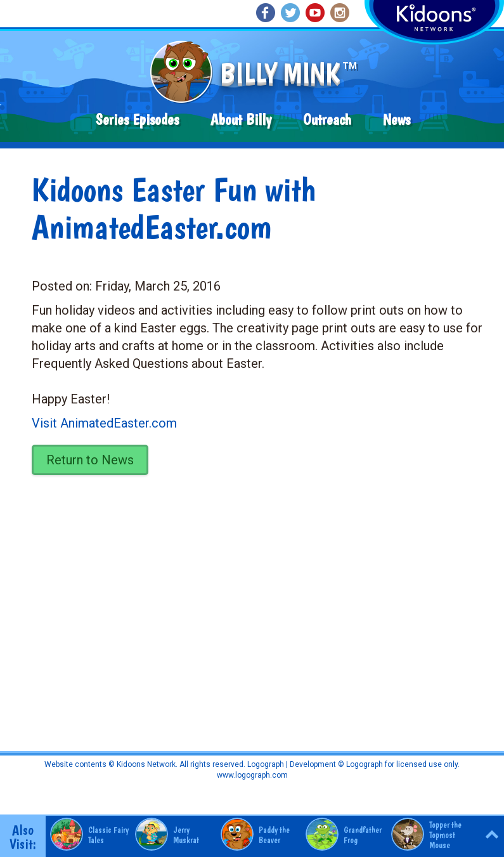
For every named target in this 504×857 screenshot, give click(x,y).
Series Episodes (137, 120)
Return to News (90, 460)
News (397, 120)
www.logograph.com (252, 775)
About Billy (241, 120)
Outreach (327, 120)
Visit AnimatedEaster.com (104, 423)
